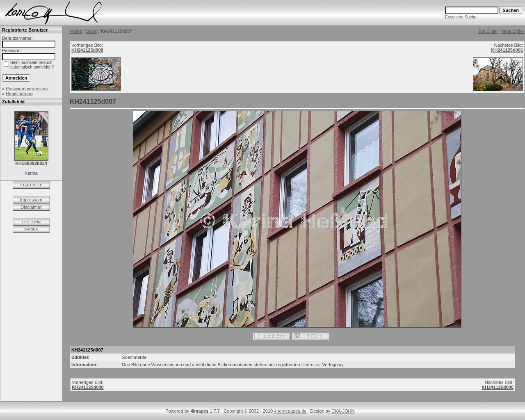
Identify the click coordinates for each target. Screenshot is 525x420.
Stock (92, 31)
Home (76, 31)
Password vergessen (27, 89)
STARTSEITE (31, 185)
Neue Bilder (512, 31)
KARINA (31, 229)
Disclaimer (31, 207)
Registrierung (19, 94)
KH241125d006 (507, 50)
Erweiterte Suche (461, 17)
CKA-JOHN (31, 222)
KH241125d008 (87, 50)
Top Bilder (488, 31)
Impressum (31, 200)
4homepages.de (290, 411)
